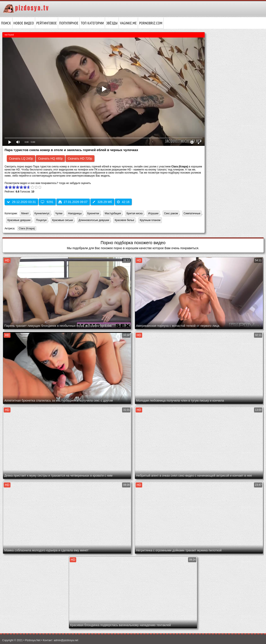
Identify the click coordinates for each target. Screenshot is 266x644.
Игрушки (153, 213)
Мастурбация (113, 213)
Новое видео (24, 23)
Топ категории (92, 23)
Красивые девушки (19, 220)
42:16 (123, 202)
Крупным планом (150, 220)
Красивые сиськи (63, 220)
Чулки (59, 213)
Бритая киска (134, 213)
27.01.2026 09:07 (73, 202)
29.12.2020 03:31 (21, 202)
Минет (25, 213)
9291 (47, 202)
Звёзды (112, 23)
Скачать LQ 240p (21, 158)
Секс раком (171, 213)
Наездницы (75, 213)
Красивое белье (124, 220)
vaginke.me (128, 23)
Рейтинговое (47, 23)
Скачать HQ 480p (50, 158)
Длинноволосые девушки (94, 220)
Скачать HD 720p (80, 158)
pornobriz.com (151, 23)
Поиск (6, 23)
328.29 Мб (102, 202)
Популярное (69, 23)
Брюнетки (93, 213)
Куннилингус (42, 213)
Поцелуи (41, 220)
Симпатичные (192, 213)
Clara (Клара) (26, 229)
